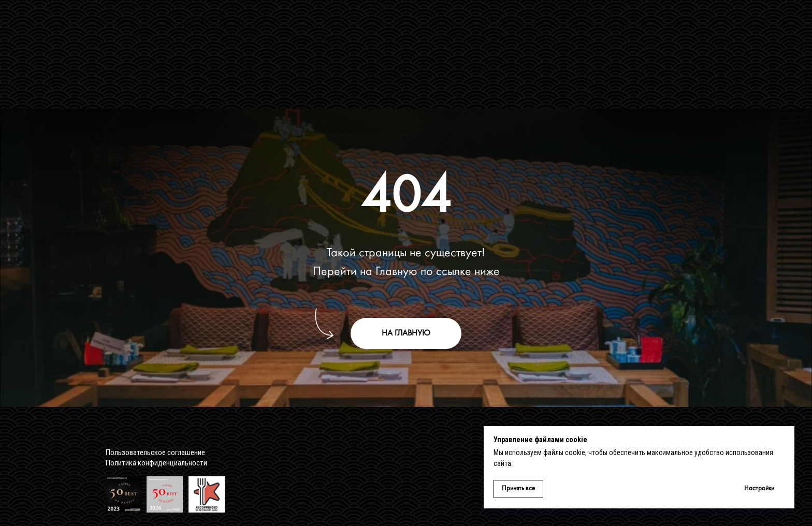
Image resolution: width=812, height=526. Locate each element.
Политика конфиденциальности (156, 463)
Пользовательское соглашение (155, 452)
